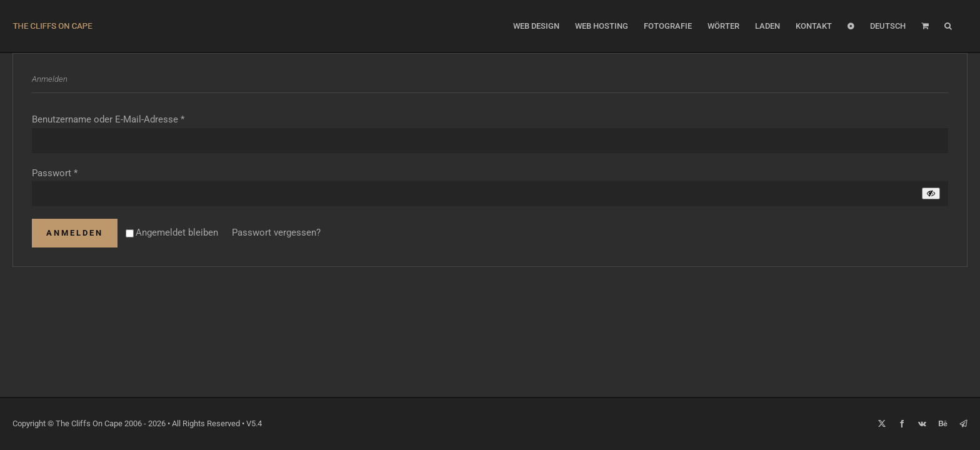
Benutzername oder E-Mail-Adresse (108, 119)
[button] (964, 26)
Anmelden (75, 233)
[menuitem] (897, 26)
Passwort (55, 173)
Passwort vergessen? (276, 232)
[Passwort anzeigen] (931, 193)
